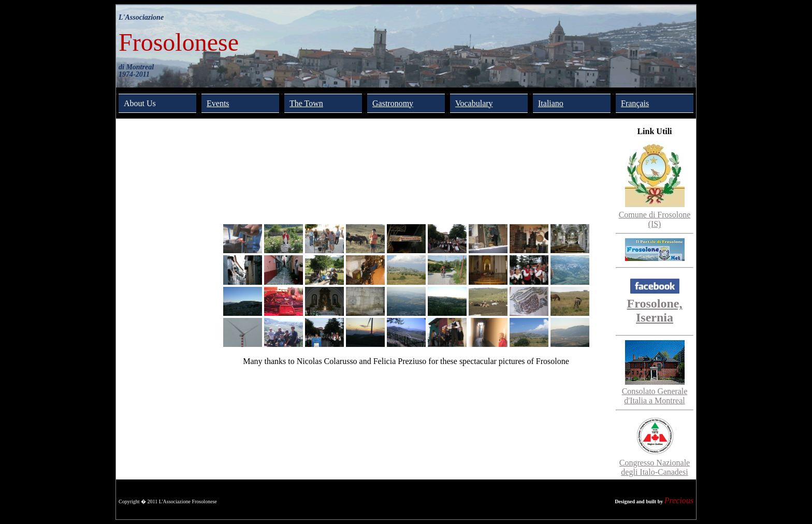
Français (635, 103)
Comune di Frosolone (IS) (655, 215)
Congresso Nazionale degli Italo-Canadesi (655, 463)
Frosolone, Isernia (655, 303)
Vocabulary (474, 103)
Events (218, 103)
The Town (306, 103)
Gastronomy (393, 103)
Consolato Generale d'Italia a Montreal (655, 391)
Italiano (551, 103)
